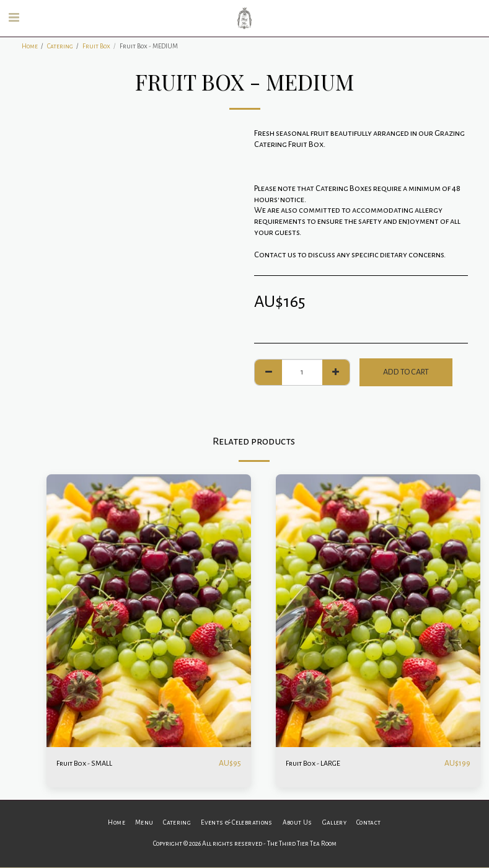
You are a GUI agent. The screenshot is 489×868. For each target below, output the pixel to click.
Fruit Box (96, 46)
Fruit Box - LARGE (317, 763)
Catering (60, 46)
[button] (14, 18)
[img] (149, 611)
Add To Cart (406, 372)
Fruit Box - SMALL (88, 763)
